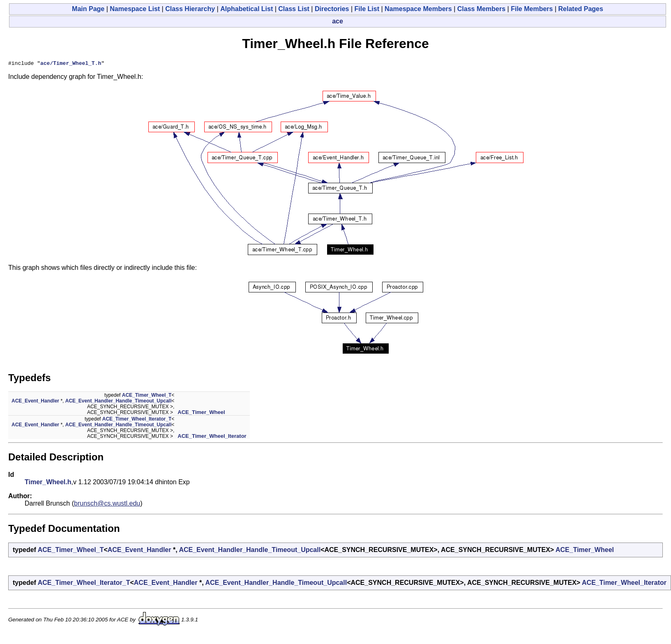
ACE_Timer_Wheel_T (147, 396)
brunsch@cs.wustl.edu (107, 505)
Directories (332, 9)
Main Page (88, 9)
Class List (294, 9)
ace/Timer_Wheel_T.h (71, 64)
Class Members (481, 9)
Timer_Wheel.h (48, 483)
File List (367, 9)
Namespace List (135, 9)
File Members (532, 9)
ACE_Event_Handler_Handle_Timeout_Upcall (119, 402)
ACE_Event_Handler (35, 402)
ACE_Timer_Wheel (201, 413)
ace (338, 21)
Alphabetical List (247, 9)
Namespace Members (418, 9)
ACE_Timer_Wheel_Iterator (212, 437)
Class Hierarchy (190, 9)
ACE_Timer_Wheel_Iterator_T (137, 420)
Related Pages (581, 9)
